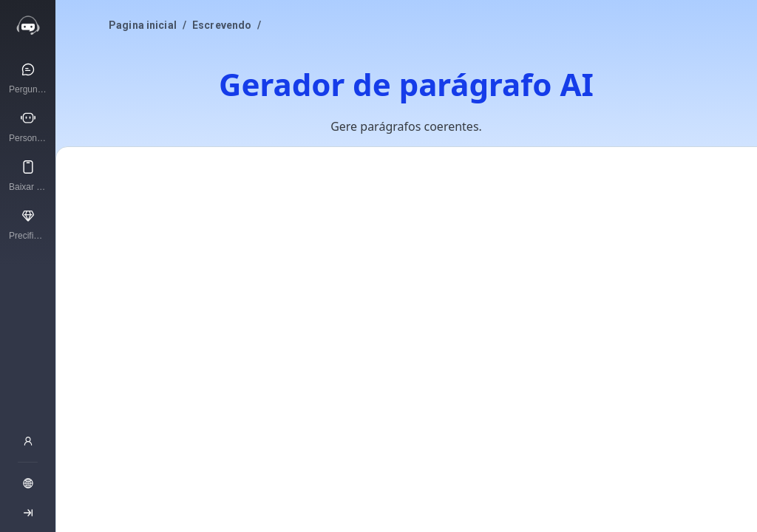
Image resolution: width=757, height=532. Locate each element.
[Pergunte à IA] (28, 78)
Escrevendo (222, 25)
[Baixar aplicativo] (28, 175)
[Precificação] (28, 224)
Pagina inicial (143, 25)
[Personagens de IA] (28, 126)
